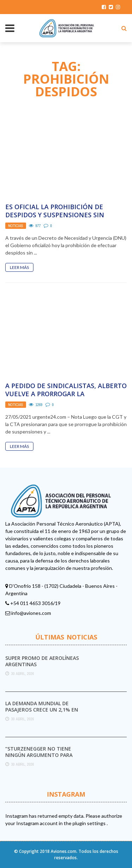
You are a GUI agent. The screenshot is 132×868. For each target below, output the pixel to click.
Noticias (16, 226)
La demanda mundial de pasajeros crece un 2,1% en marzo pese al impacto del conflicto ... (42, 713)
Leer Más (19, 267)
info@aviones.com (31, 613)
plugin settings (90, 823)
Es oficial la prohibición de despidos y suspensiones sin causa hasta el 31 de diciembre (60, 215)
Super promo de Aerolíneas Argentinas (42, 661)
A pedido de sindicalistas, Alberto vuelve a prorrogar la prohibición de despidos (66, 394)
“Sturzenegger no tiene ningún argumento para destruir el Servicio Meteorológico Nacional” (41, 758)
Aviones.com (64, 851)
